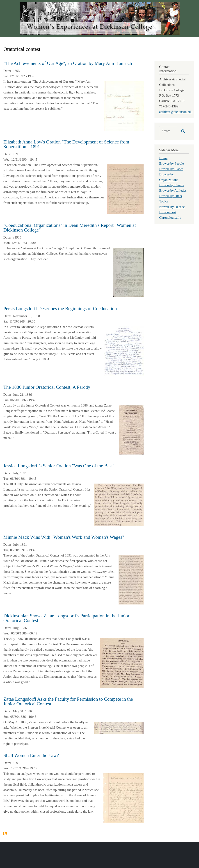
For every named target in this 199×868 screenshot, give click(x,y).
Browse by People (171, 164)
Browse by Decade (172, 207)
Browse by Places (171, 169)
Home (163, 158)
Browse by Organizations (169, 177)
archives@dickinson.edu (176, 112)
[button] (124, 105)
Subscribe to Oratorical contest (5, 834)
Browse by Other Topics (171, 199)
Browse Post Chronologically (170, 215)
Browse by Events (171, 185)
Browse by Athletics (173, 191)
